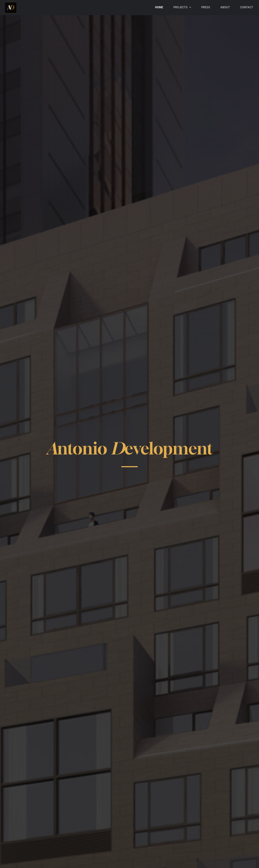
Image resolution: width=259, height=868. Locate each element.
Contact (247, 7)
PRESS (206, 7)
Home (159, 7)
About (225, 7)
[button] (182, 7)
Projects (182, 7)
